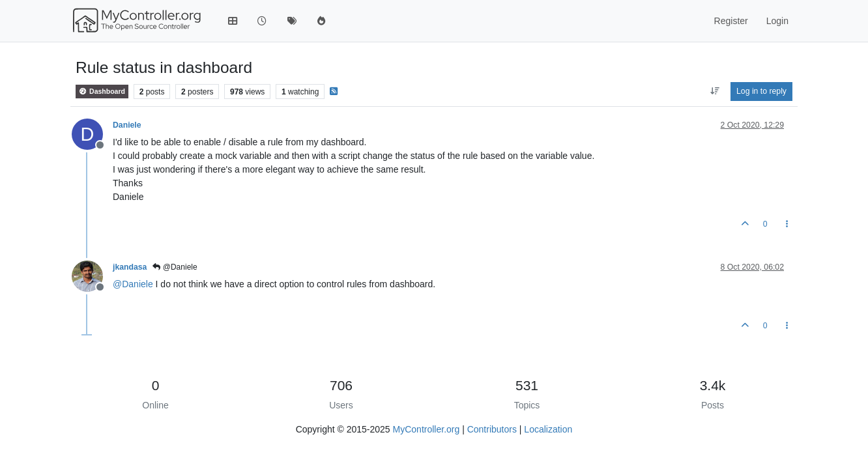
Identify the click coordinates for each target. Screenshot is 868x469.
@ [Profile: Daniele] (133, 284)
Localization (548, 429)
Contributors (492, 429)
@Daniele (175, 267)
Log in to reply (761, 91)
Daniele (127, 125)
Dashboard (102, 92)
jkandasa (130, 267)
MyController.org (427, 429)
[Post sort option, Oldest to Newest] (715, 91)
